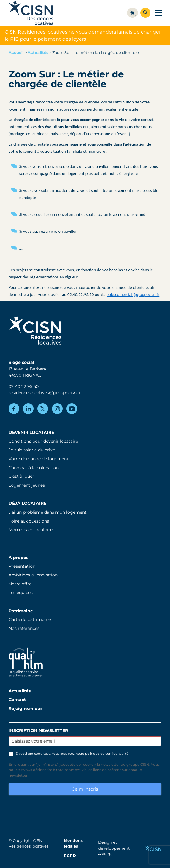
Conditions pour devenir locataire (43, 441)
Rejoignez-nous (26, 708)
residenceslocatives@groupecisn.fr (45, 393)
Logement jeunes (27, 485)
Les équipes (21, 593)
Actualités (38, 53)
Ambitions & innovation (33, 575)
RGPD (70, 856)
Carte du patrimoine (30, 619)
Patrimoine (21, 611)
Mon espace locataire (31, 530)
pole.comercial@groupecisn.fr (133, 294)
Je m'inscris (85, 789)
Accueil (16, 53)
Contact (17, 700)
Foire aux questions (29, 521)
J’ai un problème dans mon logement (48, 512)
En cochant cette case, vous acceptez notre (69, 754)
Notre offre (20, 584)
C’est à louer (21, 476)
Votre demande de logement (39, 459)
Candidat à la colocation (34, 468)
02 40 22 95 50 (24, 386)
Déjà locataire (27, 503)
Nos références (24, 628)
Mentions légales (73, 843)
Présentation (22, 566)
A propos (18, 558)
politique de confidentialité (107, 754)
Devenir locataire (31, 432)
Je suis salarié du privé (32, 450)
